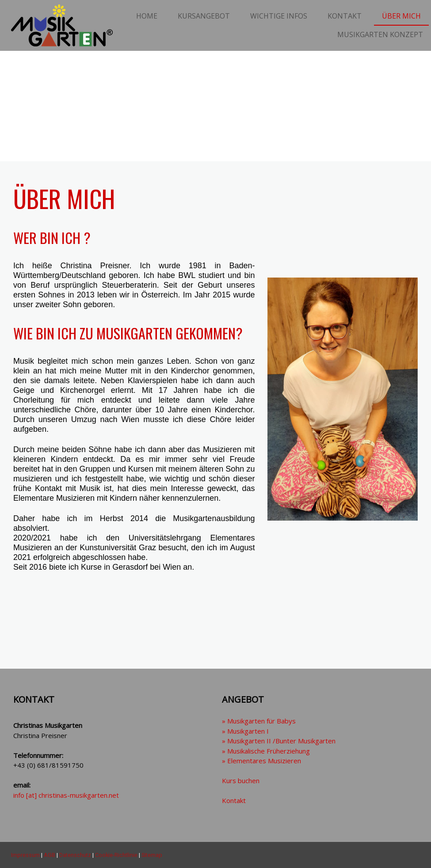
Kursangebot (204, 16)
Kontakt (345, 16)
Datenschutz (75, 855)
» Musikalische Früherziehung (266, 751)
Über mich (401, 16)
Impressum (25, 855)
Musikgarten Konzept (380, 34)
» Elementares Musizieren (261, 761)
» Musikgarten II (279, 741)
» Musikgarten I (245, 731)
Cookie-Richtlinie (116, 855)
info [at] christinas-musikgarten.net (66, 795)
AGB (50, 855)
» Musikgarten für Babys (259, 721)
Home (147, 16)
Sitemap (152, 855)
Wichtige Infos (279, 16)
